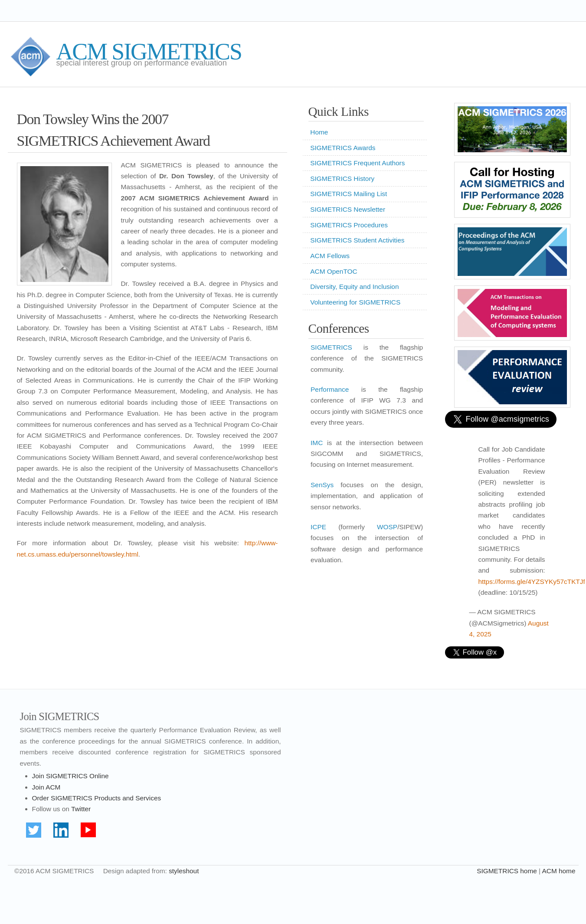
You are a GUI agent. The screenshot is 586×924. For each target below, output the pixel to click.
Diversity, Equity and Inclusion (354, 287)
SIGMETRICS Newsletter (348, 209)
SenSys (322, 485)
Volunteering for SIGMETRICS (355, 302)
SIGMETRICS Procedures (349, 225)
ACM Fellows (330, 256)
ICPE (318, 527)
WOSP (387, 527)
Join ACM (46, 787)
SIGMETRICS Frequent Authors (357, 163)
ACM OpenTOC (334, 271)
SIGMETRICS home (507, 871)
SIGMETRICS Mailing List (349, 194)
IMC (317, 443)
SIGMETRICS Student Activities (357, 240)
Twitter (81, 809)
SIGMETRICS (331, 347)
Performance (330, 389)
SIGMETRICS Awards (343, 148)
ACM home (559, 871)
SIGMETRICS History (342, 179)
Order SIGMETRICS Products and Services (97, 798)
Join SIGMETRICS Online (70, 776)
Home (319, 132)
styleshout (184, 871)
